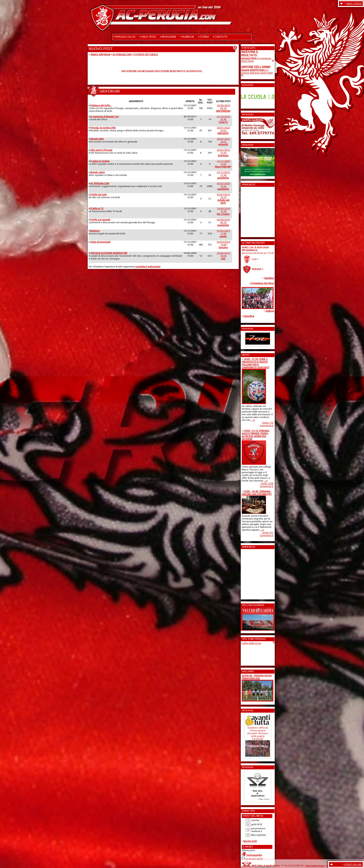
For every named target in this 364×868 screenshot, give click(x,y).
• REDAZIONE (168, 37)
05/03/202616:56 (223, 186)
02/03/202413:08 (223, 245)
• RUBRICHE (187, 37)
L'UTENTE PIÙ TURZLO (146, 55)
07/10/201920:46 (223, 119)
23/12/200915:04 (223, 164)
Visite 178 (268, 423)
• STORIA (204, 37)
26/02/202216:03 (223, 142)
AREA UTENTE (354, 4)
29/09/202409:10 (223, 108)
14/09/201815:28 (223, 211)
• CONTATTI (220, 37)
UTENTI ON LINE (353, 864)
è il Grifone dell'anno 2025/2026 (257, 71)
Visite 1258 (267, 483)
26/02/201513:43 (223, 153)
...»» (253, 420)
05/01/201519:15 (223, 199)
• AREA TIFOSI (148, 37)
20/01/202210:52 (223, 131)
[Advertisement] (253, 211)
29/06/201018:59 (223, 256)
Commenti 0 (267, 426)
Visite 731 (268, 533)
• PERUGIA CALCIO (124, 37)
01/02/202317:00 (223, 234)
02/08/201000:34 (223, 222)
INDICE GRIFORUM (101, 55)
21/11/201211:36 (223, 175)
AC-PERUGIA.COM (122, 55)
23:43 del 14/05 (254, 859)
